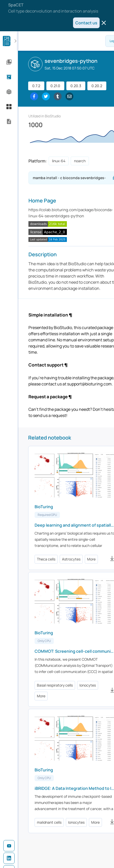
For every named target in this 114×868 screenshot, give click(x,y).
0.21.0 (55, 86)
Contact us (86, 23)
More (91, 559)
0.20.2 (97, 86)
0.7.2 (36, 86)
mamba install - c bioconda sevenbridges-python (72, 178)
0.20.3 (76, 86)
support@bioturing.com (89, 384)
